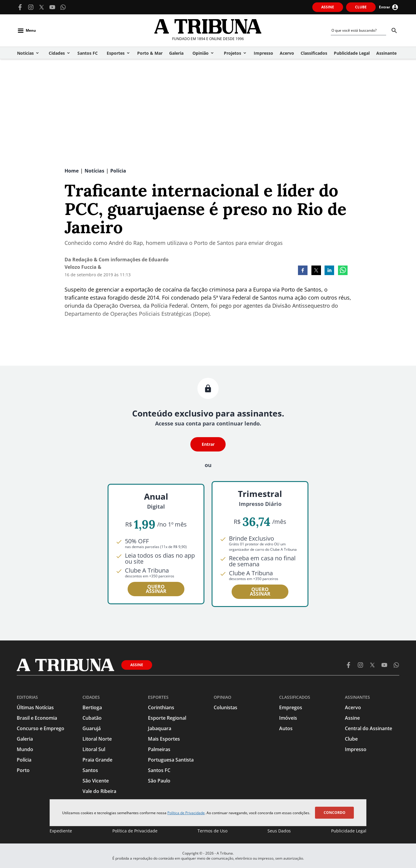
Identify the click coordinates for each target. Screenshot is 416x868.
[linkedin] (329, 271)
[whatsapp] (343, 271)
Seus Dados (279, 831)
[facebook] (303, 271)
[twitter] (316, 271)
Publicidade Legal (349, 831)
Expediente (61, 831)
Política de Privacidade (186, 813)
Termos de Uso (212, 831)
